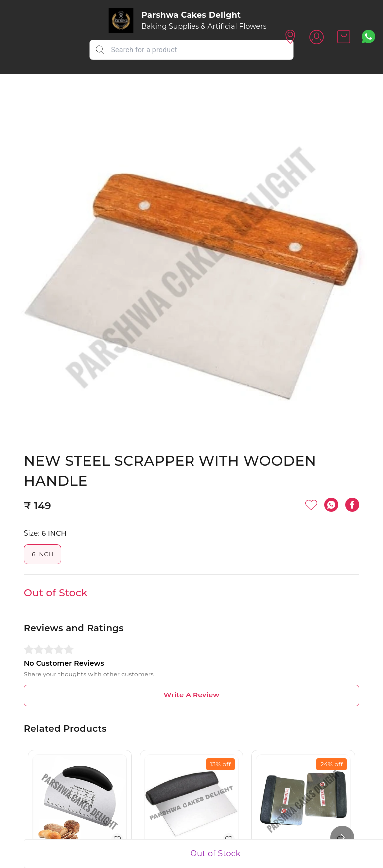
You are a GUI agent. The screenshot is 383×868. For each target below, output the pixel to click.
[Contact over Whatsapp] (368, 37)
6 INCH (43, 554)
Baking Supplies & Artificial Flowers (204, 26)
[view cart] (344, 37)
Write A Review (192, 695)
